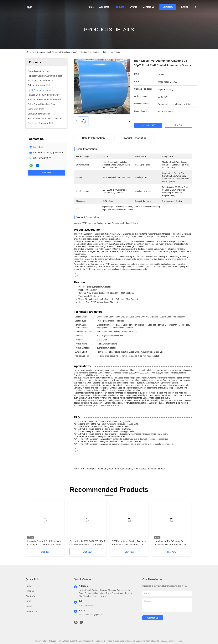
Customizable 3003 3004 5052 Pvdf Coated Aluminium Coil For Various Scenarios (87, 543)
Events (133, 7)
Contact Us (149, 7)
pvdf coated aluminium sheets (149, 469)
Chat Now (168, 7)
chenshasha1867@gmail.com (48, 153)
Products (119, 7)
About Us (104, 7)
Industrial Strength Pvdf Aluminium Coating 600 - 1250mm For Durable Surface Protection (45, 543)
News (28, 601)
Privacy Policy (41, 641)
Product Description (135, 138)
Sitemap (53, 641)
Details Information (93, 138)
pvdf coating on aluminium (94, 469)
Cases (29, 606)
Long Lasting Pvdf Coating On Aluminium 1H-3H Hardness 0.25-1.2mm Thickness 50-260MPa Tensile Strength (170, 543)
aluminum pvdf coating (121, 469)
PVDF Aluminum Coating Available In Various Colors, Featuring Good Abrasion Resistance (129, 543)
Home (91, 7)
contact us (153, 618)
